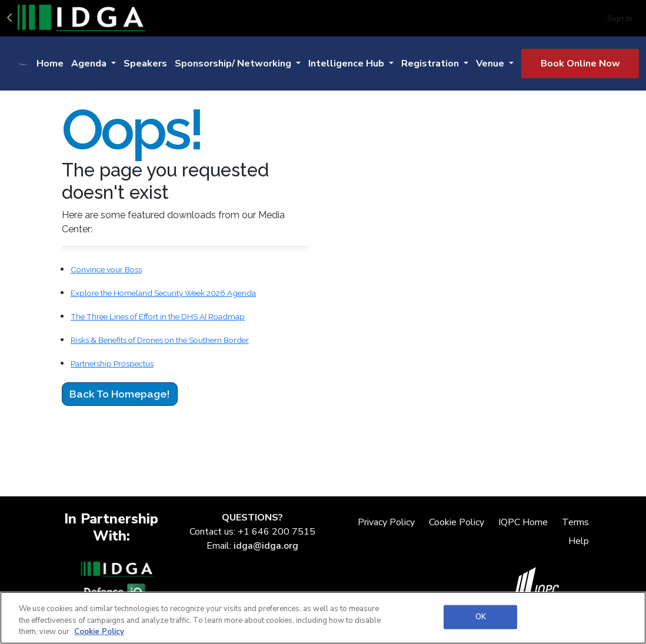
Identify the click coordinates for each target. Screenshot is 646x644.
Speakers (145, 64)
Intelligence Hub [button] (347, 64)
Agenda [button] (90, 64)
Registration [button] (431, 64)
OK (481, 616)
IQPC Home (523, 522)
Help (579, 541)
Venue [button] (491, 64)
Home (50, 64)
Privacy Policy (386, 522)
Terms (575, 522)
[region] (323, 618)
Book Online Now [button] (580, 64)
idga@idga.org (266, 546)
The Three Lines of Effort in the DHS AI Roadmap (158, 316)
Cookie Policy (457, 522)
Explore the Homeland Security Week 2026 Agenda (163, 293)
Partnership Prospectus (112, 363)
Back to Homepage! (120, 394)
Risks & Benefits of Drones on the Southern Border (160, 340)
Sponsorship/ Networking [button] (234, 64)
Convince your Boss (106, 269)
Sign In (620, 19)
